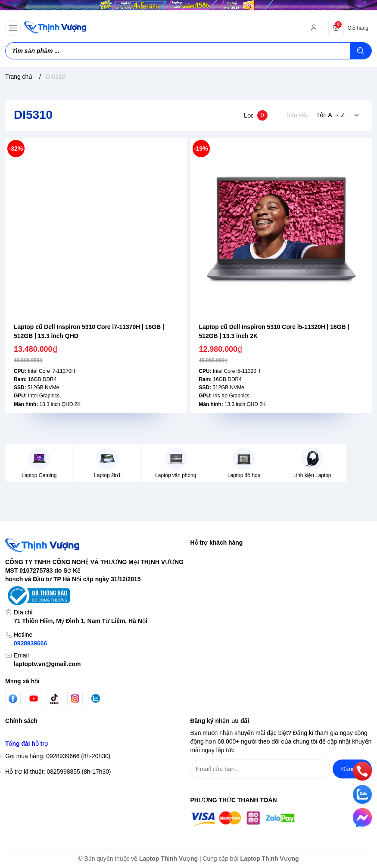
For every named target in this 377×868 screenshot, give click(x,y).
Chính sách (21, 687)
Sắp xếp (298, 115)
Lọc (256, 115)
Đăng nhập (205, 536)
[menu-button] (13, 28)
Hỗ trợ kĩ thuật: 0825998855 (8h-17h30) (58, 824)
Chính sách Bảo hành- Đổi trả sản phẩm (59, 777)
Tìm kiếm (203, 521)
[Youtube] (34, 664)
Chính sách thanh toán (35, 761)
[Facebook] (13, 665)
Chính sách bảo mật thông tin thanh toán (59, 715)
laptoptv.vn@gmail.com (47, 630)
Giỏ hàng (203, 567)
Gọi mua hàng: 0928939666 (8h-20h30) (58, 808)
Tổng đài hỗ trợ (27, 796)
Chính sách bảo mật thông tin (44, 699)
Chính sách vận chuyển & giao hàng (53, 746)
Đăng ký (201, 552)
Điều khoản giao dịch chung (42, 730)
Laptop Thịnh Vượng (168, 859)
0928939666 (30, 609)
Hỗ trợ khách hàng (217, 508)
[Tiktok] (54, 665)
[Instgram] (75, 664)
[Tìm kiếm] (361, 51)
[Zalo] (96, 664)
